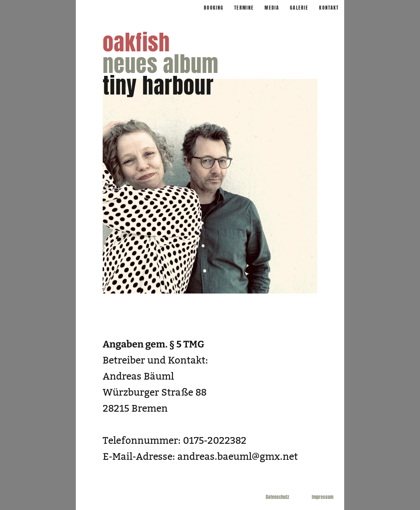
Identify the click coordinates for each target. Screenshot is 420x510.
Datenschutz (277, 497)
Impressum (323, 497)
